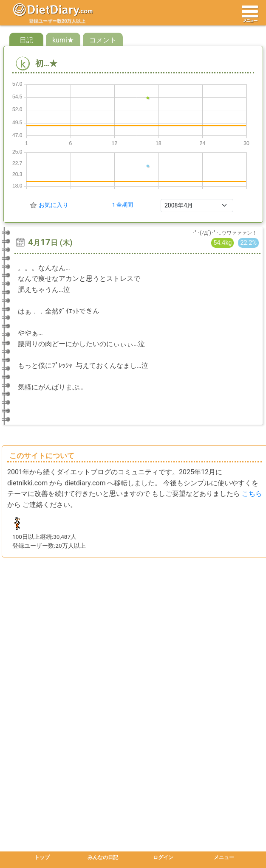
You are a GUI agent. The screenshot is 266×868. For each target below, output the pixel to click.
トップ (42, 857)
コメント (103, 40)
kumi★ (63, 40)
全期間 (125, 205)
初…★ (37, 63)
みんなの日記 (103, 857)
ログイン (163, 857)
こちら (252, 494)
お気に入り (54, 205)
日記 (26, 40)
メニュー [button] (224, 857)
